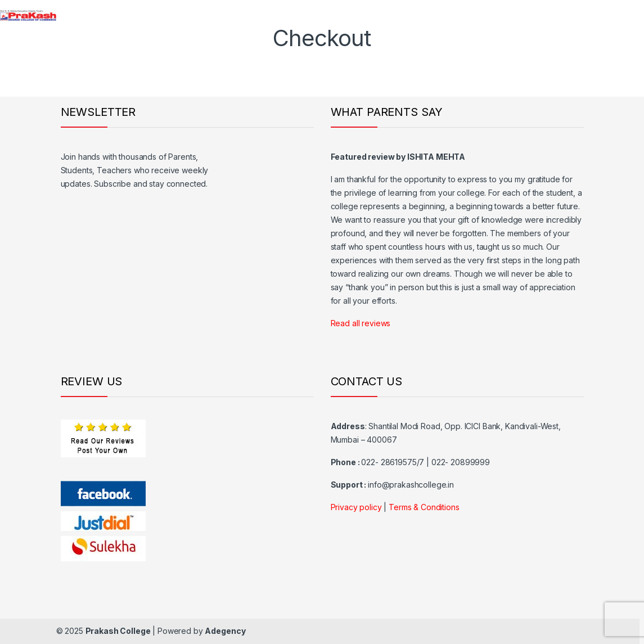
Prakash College (118, 631)
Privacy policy (356, 507)
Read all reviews (361, 323)
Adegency (225, 631)
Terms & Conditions (424, 507)
